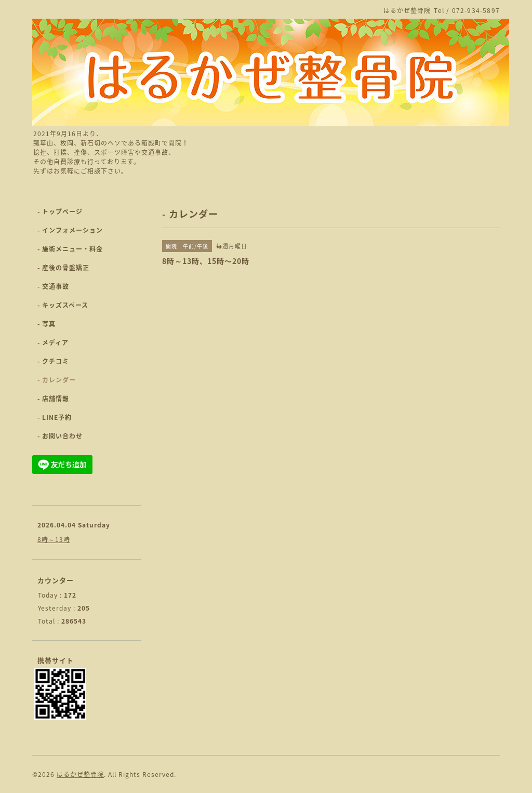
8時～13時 (54, 539)
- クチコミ (53, 361)
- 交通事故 (53, 286)
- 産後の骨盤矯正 (63, 268)
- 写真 (46, 324)
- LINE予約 (55, 417)
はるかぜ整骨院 (80, 774)
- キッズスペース (63, 305)
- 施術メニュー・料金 (70, 249)
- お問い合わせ (60, 436)
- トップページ (60, 212)
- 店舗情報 (53, 399)
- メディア (53, 342)
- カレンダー (57, 380)
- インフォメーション (70, 230)
